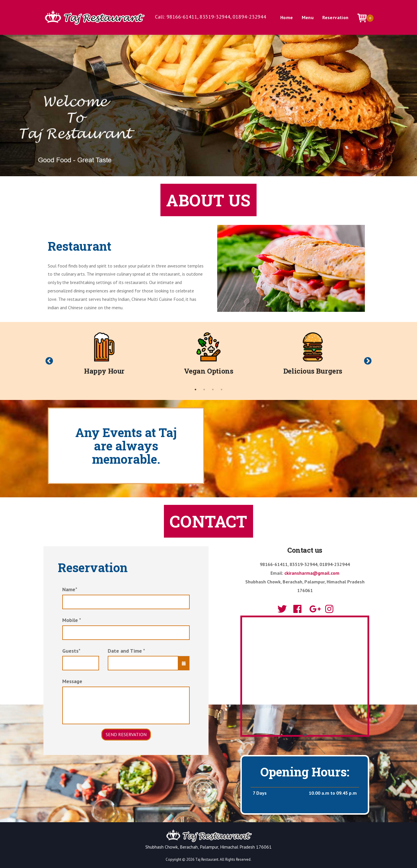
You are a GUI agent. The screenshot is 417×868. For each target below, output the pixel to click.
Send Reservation (126, 734)
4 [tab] (222, 390)
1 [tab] (195, 390)
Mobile (72, 620)
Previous (49, 361)
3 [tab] (213, 390)
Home (287, 17)
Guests (71, 651)
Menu (308, 17)
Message (72, 681)
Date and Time (126, 651)
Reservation (335, 17)
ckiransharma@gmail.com (312, 573)
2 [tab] (204, 390)
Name (70, 589)
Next (368, 361)
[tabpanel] (104, 356)
